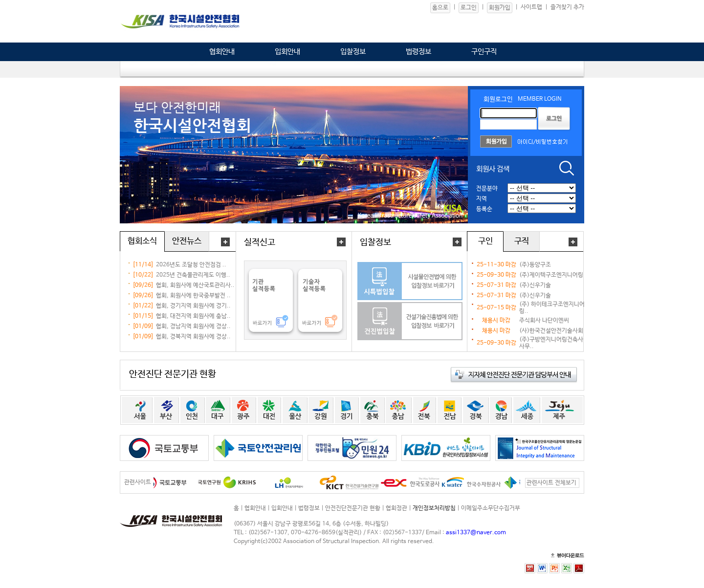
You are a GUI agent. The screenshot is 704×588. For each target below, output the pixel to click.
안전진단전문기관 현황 (353, 508)
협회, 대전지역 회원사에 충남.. (193, 316)
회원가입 (500, 8)
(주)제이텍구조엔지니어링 (551, 275)
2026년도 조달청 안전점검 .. (191, 265)
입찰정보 (353, 52)
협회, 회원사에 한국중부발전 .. (193, 296)
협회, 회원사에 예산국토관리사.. (195, 285)
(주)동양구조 (535, 265)
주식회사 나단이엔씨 (544, 321)
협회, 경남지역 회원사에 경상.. (193, 327)
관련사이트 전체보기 (551, 483)
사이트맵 (531, 7)
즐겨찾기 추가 (567, 7)
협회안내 (222, 52)
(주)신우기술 (535, 285)
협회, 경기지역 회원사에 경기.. (193, 306)
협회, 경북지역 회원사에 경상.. (193, 337)
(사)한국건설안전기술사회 (551, 331)
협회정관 (396, 508)
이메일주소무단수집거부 (491, 508)
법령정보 (418, 52)
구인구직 (484, 52)
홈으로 (440, 8)
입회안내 (287, 52)
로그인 (469, 8)
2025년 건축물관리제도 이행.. (193, 275)
